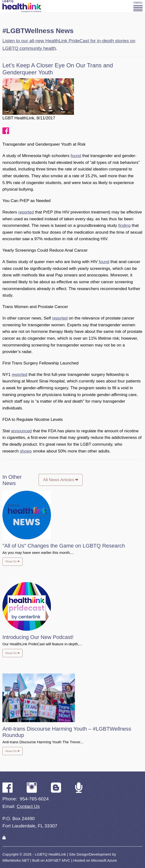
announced (21, 431)
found (76, 156)
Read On (13, 561)
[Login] (4, 838)
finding (125, 225)
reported (26, 212)
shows (26, 451)
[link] (4, 838)
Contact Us (28, 806)
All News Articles (61, 480)
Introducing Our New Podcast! (38, 637)
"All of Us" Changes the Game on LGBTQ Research (64, 546)
